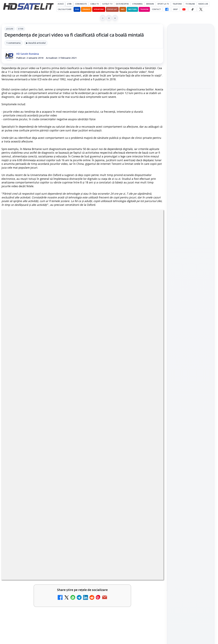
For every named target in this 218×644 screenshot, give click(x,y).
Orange (86, 9)
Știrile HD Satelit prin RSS (191, 433)
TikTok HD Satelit (191, 405)
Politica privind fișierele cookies (191, 509)
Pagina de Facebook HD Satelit (191, 366)
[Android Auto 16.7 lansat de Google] (150, 430)
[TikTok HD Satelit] (192, 9)
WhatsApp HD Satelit (191, 388)
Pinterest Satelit (191, 422)
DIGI (77, 9)
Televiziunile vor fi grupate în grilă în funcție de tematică (125, 551)
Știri (69, 4)
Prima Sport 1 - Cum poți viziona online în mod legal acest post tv (115, 521)
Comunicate (81, 4)
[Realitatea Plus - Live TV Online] (150, 461)
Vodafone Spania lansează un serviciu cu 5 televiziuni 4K (43, 551)
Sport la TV (163, 4)
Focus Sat (112, 9)
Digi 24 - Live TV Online (32, 517)
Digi (174, 463)
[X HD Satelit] (201, 9)
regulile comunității (51, 333)
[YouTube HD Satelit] (184, 9)
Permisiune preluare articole (191, 499)
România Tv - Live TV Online (112, 490)
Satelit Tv (107, 4)
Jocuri (10, 29)
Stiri (21, 29)
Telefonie (177, 4)
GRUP (175, 9)
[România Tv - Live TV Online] (150, 497)
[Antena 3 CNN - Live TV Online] (68, 497)
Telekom (144, 9)
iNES (123, 9)
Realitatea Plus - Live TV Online (115, 455)
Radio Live (203, 4)
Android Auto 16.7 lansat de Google (115, 423)
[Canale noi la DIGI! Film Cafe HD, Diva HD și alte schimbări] (68, 430)
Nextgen (132, 9)
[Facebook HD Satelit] (167, 9)
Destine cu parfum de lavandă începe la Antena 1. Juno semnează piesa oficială (34, 459)
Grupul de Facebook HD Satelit (191, 378)
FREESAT (185, 463)
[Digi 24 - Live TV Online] (68, 526)
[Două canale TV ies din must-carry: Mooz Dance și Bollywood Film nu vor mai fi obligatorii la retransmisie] (191, 80)
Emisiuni (150, 4)
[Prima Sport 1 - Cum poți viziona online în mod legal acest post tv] (150, 526)
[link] (41, 431)
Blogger (133, 580)
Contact (156, 9)
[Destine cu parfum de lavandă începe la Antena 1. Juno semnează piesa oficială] (68, 461)
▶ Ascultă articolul (36, 43)
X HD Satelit (191, 414)
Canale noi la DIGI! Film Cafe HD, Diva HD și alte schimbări (32, 425)
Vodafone (99, 9)
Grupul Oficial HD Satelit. (62, 337)
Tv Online (190, 4)
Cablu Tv (95, 4)
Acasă (61, 4)
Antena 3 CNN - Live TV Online (32, 490)
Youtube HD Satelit (191, 397)
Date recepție (122, 4)
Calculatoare (65, 9)
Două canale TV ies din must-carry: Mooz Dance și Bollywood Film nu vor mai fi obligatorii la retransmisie (190, 59)
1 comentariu (13, 43)
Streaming (137, 4)
